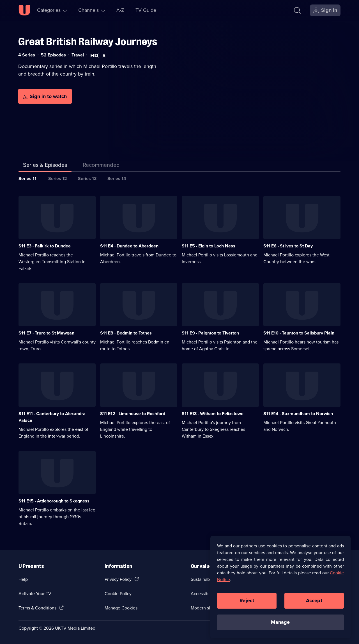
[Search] (297, 10)
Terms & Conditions (37, 608)
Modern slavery (206, 608)
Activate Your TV (35, 594)
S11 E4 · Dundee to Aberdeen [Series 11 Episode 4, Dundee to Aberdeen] (129, 246)
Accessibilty (202, 594)
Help (23, 579)
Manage (280, 626)
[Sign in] (325, 10)
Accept (314, 604)
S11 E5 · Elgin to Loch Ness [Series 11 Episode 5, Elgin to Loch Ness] (209, 246)
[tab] (101, 166)
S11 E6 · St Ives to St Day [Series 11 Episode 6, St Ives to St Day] (288, 246)
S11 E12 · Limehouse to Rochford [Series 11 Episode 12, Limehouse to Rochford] (133, 414)
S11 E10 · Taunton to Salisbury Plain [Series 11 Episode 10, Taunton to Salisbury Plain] (299, 333)
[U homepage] (24, 10)
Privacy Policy (118, 579)
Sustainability (204, 579)
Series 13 (87, 178)
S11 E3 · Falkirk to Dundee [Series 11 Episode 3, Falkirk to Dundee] (45, 246)
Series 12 (58, 178)
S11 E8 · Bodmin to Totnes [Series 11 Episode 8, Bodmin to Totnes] (126, 333)
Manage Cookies (121, 608)
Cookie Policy (118, 594)
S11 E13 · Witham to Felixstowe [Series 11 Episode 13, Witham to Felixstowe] (213, 414)
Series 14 (117, 178)
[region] (280, 591)
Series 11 (27, 178)
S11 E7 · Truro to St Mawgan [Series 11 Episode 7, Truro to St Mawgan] (46, 333)
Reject (247, 604)
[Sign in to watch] (45, 96)
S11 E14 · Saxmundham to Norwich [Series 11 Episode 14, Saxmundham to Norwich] (298, 414)
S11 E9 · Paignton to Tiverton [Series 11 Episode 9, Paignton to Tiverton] (210, 333)
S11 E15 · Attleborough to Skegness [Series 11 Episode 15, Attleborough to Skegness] (54, 501)
